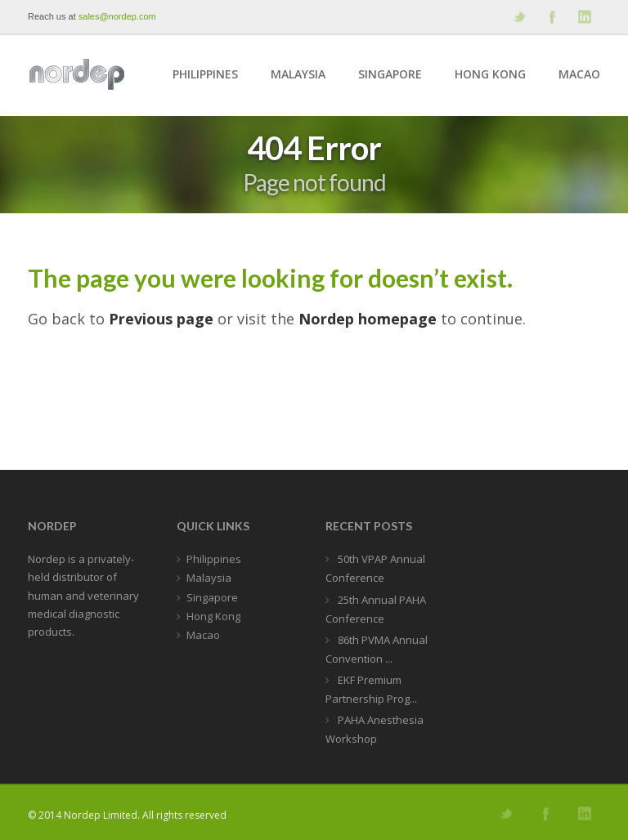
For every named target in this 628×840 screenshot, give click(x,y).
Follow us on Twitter (518, 17)
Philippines (205, 74)
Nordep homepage (368, 319)
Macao (579, 74)
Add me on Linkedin (584, 17)
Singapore (390, 74)
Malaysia (298, 74)
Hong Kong (490, 74)
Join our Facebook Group (551, 17)
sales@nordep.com (117, 16)
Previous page (161, 319)
